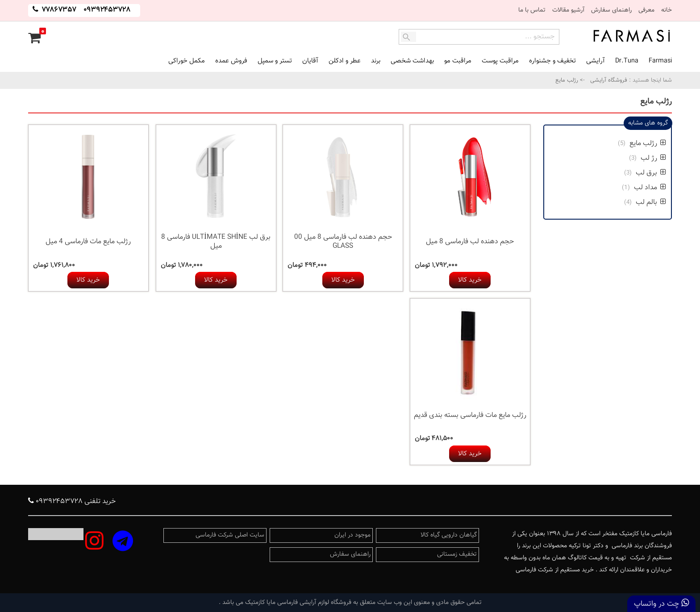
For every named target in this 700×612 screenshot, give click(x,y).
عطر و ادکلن (345, 61)
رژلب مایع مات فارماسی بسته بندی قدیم (470, 415)
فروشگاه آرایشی (608, 80)
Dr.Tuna (627, 61)
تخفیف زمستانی (457, 554)
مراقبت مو (458, 61)
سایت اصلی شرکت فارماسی (230, 535)
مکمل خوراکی (187, 61)
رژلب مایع (647, 144)
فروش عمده (231, 61)
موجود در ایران (352, 535)
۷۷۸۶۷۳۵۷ (58, 10)
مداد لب (649, 188)
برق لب (650, 173)
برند (376, 61)
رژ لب (652, 158)
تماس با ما (532, 10)
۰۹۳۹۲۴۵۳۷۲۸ (107, 10)
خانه (667, 10)
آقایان (310, 61)
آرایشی (596, 61)
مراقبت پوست (500, 61)
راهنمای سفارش (611, 10)
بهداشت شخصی (412, 61)
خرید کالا (470, 280)
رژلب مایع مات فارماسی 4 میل (88, 242)
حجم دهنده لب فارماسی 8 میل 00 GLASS (343, 242)
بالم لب (650, 202)
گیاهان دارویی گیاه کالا (449, 535)
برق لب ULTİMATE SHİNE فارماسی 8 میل (216, 242)
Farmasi (660, 61)
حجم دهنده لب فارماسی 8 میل (470, 242)
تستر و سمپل (275, 61)
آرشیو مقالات (568, 10)
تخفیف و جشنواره (552, 61)
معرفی (646, 10)
